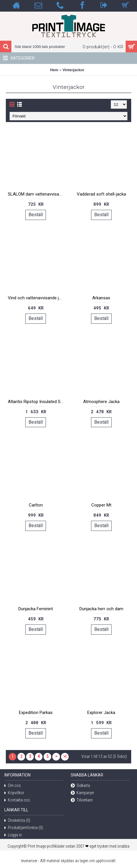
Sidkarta (80, 786)
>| (65, 756)
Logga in (13, 835)
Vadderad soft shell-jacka (101, 194)
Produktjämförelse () (24, 828)
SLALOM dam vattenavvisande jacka (37, 194)
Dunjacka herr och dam (101, 609)
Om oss (13, 786)
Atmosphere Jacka (101, 402)
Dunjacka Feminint (36, 609)
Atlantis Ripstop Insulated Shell (37, 402)
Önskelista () (17, 821)
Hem (54, 70)
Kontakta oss (17, 800)
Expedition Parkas (36, 713)
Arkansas (101, 298)
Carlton (36, 505)
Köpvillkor (14, 793)
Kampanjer (82, 793)
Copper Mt (101, 505)
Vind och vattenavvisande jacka (37, 298)
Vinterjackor (73, 70)
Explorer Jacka (101, 713)
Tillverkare (82, 800)
